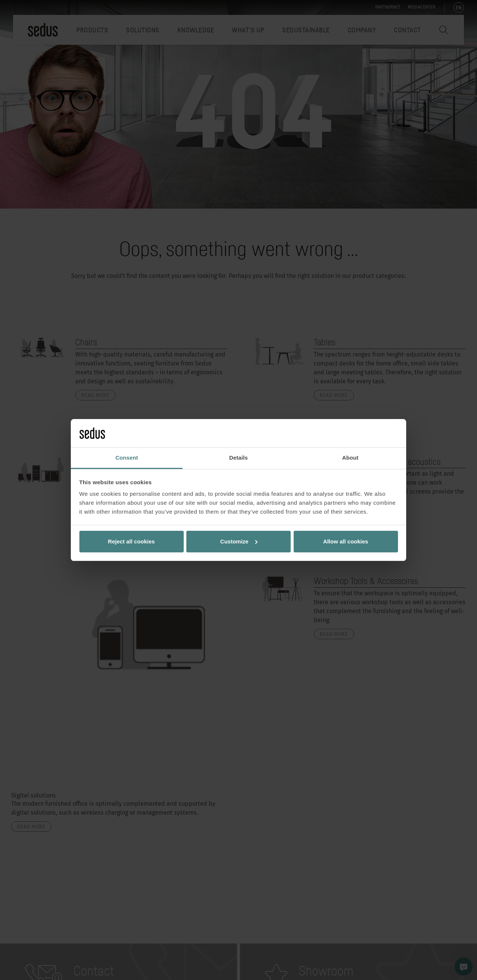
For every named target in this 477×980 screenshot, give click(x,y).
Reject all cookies (132, 541)
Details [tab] (238, 458)
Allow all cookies (346, 541)
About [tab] (350, 458)
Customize (239, 541)
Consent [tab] (127, 458)
